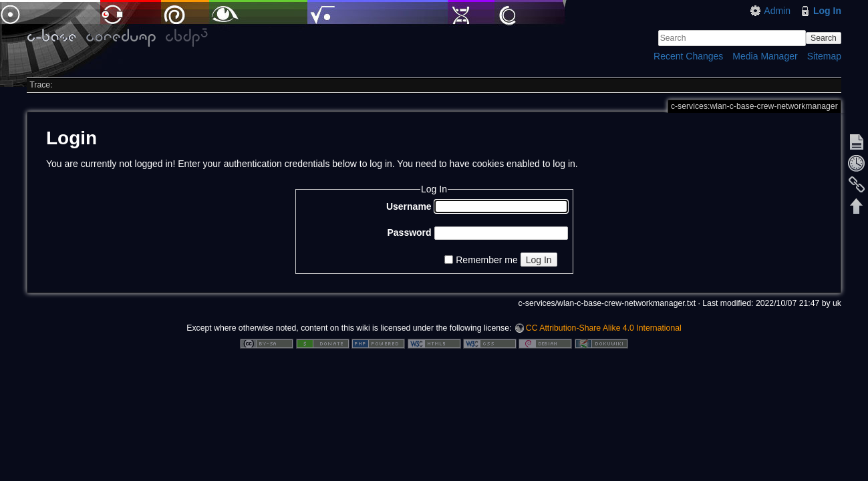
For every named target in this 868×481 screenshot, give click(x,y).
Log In (827, 11)
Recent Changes (688, 56)
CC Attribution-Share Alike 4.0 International (604, 328)
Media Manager (765, 56)
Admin (777, 11)
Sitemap (824, 56)
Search (824, 38)
